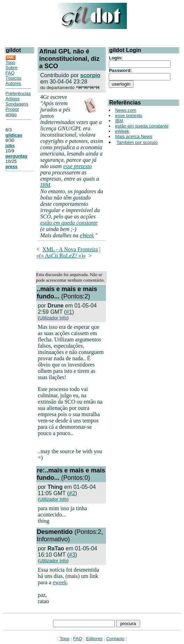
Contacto (115, 639)
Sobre (12, 68)
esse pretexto (77, 166)
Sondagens (17, 104)
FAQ (10, 73)
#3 (72, 555)
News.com (126, 110)
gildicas (14, 135)
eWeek (87, 235)
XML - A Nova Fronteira (70, 249)
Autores (13, 83)
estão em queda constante (69, 223)
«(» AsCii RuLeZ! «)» (61, 256)
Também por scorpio (137, 142)
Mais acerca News (133, 136)
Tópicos (14, 78)
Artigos (13, 99)
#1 (69, 312)
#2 (72, 493)
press (12, 167)
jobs (10, 146)
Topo (10, 62)
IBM (45, 185)
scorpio (90, 75)
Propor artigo (12, 112)
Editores (94, 639)
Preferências (18, 93)
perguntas (17, 156)
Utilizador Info (53, 318)
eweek (60, 582)
